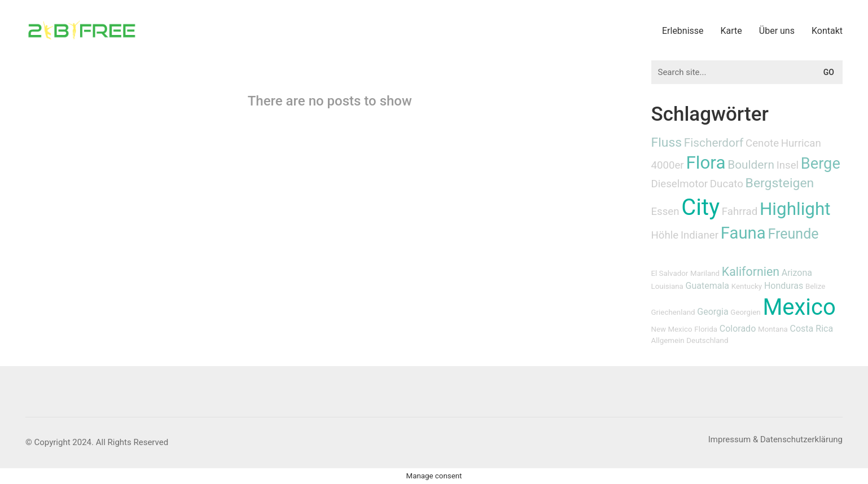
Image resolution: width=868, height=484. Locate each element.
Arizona (797, 273)
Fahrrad (740, 212)
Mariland (705, 273)
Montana (773, 329)
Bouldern (751, 165)
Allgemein (668, 340)
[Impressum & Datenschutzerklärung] (775, 440)
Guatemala (707, 286)
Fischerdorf (714, 143)
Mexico (799, 307)
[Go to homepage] (82, 30)
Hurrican (801, 143)
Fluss (667, 142)
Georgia (713, 312)
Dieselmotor (680, 184)
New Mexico (672, 329)
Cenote (762, 143)
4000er (668, 165)
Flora (705, 163)
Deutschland (707, 340)
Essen (665, 212)
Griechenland (673, 312)
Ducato (727, 184)
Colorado (738, 329)
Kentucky (747, 286)
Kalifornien (751, 272)
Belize (815, 286)
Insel (788, 165)
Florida (706, 329)
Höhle (665, 235)
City (700, 207)
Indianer (700, 235)
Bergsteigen (780, 183)
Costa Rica (812, 329)
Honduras (784, 286)
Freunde (793, 234)
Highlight (795, 209)
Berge (821, 164)
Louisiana (667, 286)
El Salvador (670, 273)
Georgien (745, 312)
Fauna (743, 233)
